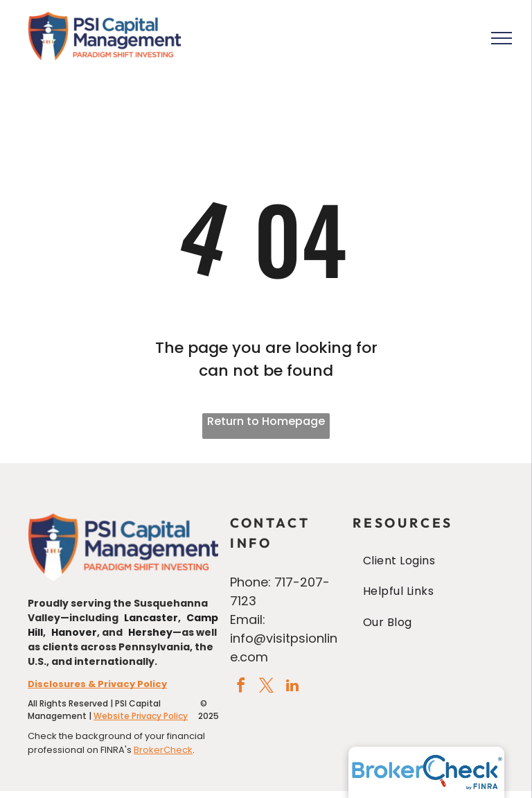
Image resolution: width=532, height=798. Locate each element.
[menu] (502, 38)
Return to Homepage (266, 421)
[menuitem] (428, 561)
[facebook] (241, 687)
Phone (249, 582)
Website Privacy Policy (141, 716)
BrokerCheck (163, 750)
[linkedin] (292, 687)
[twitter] (267, 687)
